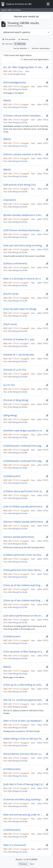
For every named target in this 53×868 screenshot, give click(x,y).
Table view (20, 44)
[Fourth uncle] (11, 294)
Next (32, 864)
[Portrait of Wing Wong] (16, 400)
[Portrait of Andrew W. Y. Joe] (19, 339)
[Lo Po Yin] (9, 385)
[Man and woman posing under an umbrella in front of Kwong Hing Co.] (23, 815)
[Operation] (10, 200)
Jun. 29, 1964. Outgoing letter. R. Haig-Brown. (23, 67)
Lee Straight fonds (18, 74)
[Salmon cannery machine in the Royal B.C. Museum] (23, 154)
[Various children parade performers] (23, 522)
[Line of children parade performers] (23, 507)
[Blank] (7, 100)
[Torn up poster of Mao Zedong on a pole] (23, 652)
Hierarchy (23, 39)
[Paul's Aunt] (10, 324)
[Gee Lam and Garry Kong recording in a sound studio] (23, 245)
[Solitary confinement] (15, 263)
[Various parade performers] (19, 537)
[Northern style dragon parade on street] (23, 431)
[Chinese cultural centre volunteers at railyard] (23, 116)
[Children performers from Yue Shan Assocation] (23, 555)
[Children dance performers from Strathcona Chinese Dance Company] (23, 491)
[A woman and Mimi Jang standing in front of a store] (23, 799)
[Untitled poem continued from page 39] (23, 446)
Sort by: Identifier (20, 48)
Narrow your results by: (26, 16)
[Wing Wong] (10, 415)
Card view (8, 44)
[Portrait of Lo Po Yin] (15, 370)
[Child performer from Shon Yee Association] (23, 570)
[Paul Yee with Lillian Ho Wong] (20, 309)
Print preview (9, 39)
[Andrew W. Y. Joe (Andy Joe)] (19, 355)
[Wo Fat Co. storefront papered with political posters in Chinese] (23, 700)
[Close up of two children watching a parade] (23, 585)
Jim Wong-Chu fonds (19, 89)
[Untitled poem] (12, 476)
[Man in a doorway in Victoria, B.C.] (22, 279)
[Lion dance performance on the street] (23, 616)
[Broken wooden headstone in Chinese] (23, 215)
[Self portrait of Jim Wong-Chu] (20, 185)
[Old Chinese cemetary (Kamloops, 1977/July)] (23, 230)
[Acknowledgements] (15, 82)
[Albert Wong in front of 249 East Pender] (23, 739)
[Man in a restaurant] (15, 845)
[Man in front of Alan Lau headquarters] (23, 721)
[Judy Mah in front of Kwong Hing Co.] (23, 784)
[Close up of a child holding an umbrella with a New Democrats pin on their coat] (23, 685)
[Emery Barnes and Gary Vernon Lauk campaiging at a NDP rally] (23, 754)
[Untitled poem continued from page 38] (23, 461)
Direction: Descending (40, 48)
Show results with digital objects (35, 59)
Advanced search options (17, 32)
